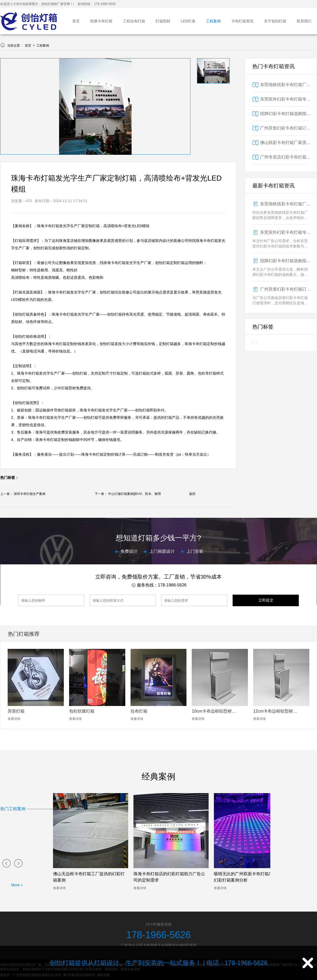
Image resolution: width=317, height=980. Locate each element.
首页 (76, 21)
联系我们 (304, 21)
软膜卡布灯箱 (101, 21)
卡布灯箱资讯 (242, 21)
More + (17, 885)
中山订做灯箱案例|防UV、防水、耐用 (135, 494)
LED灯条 (188, 21)
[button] (6, 863)
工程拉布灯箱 (134, 21)
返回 (192, 494)
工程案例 (213, 21)
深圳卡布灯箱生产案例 (30, 494)
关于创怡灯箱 (275, 21)
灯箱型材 (163, 21)
